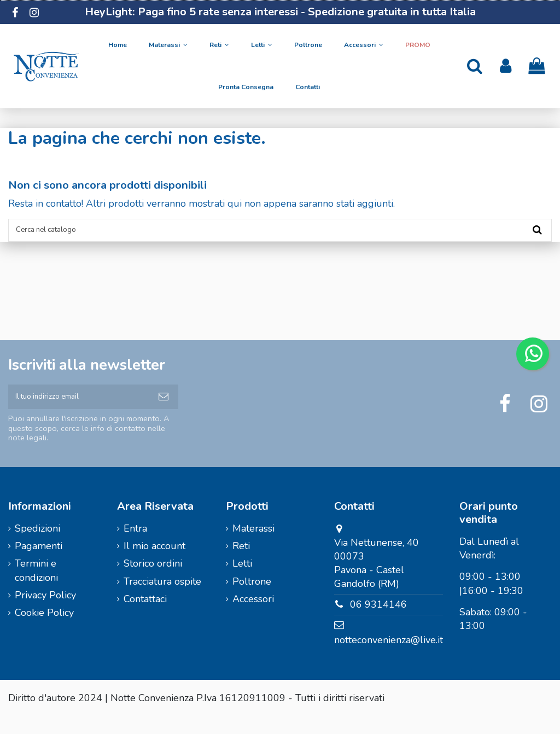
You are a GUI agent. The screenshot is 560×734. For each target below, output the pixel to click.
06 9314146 (378, 622)
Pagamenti (39, 563)
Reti (241, 563)
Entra (135, 546)
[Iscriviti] (164, 410)
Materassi (253, 546)
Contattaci (145, 616)
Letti (242, 581)
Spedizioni (37, 546)
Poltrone (252, 599)
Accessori (253, 616)
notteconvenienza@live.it (389, 657)
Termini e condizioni (36, 588)
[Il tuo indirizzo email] (78, 410)
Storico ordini (153, 581)
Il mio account (154, 563)
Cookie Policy (44, 631)
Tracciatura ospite (162, 599)
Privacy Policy (45, 613)
